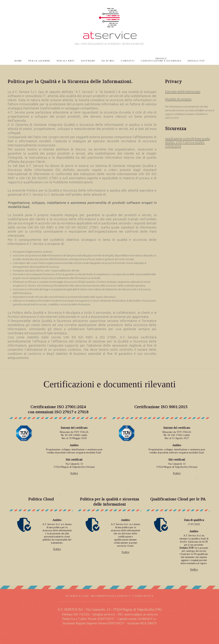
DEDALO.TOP (196, 61)
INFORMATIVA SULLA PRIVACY (111, 596)
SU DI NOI (108, 61)
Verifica (194, 569)
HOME (18, 61)
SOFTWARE (88, 61)
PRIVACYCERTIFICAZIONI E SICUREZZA (161, 60)
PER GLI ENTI (66, 61)
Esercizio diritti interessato (183, 92)
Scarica (74, 473)
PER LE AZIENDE (39, 61)
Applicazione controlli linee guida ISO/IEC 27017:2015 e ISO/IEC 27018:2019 (187, 142)
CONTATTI (128, 61)
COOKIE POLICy (143, 596)
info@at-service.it (205, 110)
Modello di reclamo (178, 99)
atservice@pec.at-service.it (141, 614)
